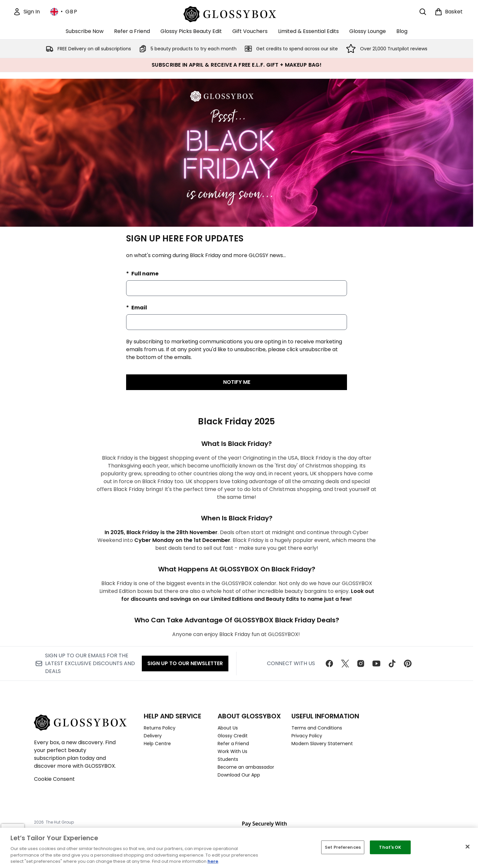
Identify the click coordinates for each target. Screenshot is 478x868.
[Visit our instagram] (361, 663)
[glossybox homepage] (237, 13)
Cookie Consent (54, 779)
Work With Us (232, 751)
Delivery (153, 736)
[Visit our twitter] (345, 663)
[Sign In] (26, 12)
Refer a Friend (233, 744)
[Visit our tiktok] (392, 663)
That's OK (390, 847)
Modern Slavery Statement (322, 744)
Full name (144, 274)
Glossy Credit (233, 736)
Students (228, 759)
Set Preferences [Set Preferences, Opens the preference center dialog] (343, 847)
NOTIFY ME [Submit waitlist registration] (237, 382)
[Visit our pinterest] (408, 663)
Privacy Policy (307, 736)
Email (139, 308)
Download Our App (239, 775)
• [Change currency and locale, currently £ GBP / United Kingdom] (64, 12)
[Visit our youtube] (376, 663)
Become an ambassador (246, 767)
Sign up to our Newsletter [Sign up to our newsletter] (185, 663)
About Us (228, 728)
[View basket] (449, 12)
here (213, 861)
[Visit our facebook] (329, 663)
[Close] (468, 847)
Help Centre (157, 744)
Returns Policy (160, 728)
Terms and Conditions (317, 728)
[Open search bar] (423, 12)
